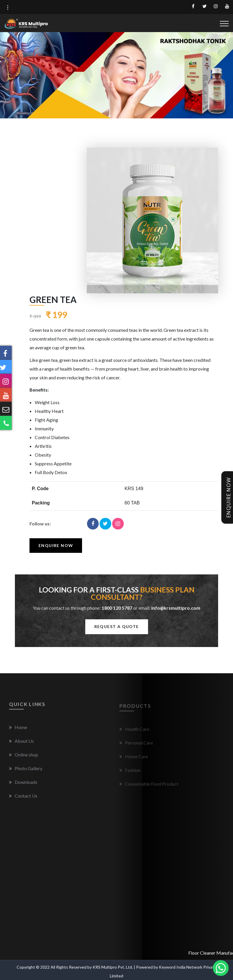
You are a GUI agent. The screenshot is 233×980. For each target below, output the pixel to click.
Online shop (24, 758)
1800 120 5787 (117, 608)
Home (18, 731)
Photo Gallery (26, 772)
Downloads (23, 785)
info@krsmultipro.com (176, 608)
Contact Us (23, 799)
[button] (8, 8)
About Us (21, 744)
